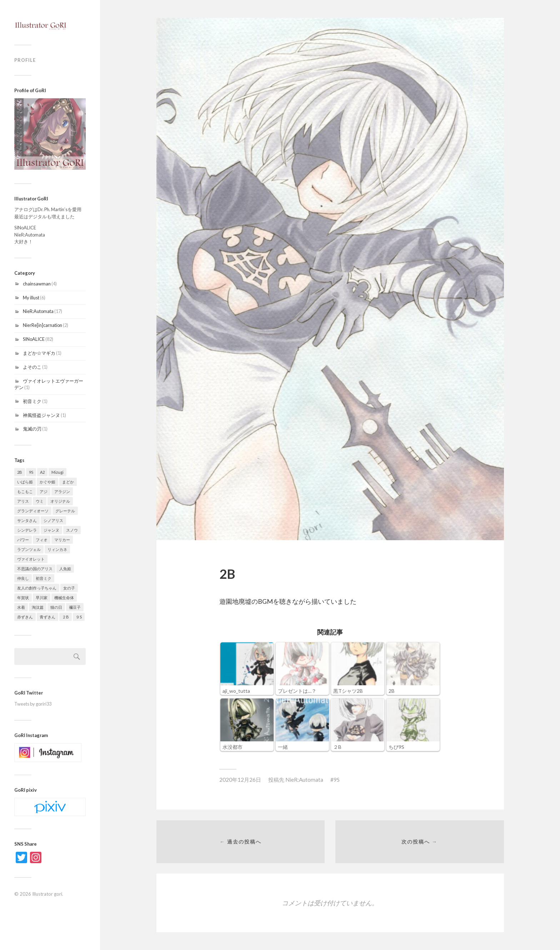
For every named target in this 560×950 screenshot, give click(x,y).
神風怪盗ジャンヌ (41, 415)
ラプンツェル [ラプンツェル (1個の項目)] (29, 549)
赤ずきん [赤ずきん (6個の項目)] (25, 617)
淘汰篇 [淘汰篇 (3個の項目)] (38, 607)
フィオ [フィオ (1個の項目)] (42, 540)
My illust (31, 298)
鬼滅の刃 (32, 429)
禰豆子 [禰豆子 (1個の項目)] (75, 607)
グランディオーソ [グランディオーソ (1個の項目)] (33, 511)
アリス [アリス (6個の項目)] (23, 501)
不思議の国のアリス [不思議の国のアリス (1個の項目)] (35, 569)
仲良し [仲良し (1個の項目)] (23, 578)
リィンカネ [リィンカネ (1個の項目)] (57, 549)
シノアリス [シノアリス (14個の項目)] (53, 520)
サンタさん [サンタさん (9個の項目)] (27, 520)
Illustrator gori (47, 894)
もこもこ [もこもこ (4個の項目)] (25, 491)
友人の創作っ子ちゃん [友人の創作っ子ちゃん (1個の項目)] (37, 588)
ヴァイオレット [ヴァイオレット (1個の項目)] (31, 559)
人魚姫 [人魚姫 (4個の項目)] (65, 569)
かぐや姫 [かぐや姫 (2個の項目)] (47, 482)
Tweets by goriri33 (33, 704)
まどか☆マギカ (39, 353)
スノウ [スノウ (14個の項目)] (72, 530)
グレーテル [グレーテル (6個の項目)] (65, 511)
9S (337, 780)
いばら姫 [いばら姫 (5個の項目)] (25, 482)
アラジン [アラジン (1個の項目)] (62, 491)
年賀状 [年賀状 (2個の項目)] (23, 598)
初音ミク (32, 401)
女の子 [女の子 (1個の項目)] (69, 588)
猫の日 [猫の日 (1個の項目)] (56, 607)
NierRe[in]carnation (42, 325)
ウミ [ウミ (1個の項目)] (40, 501)
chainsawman (37, 284)
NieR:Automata (38, 311)
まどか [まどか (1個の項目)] (68, 482)
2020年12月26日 (240, 780)
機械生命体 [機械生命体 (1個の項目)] (64, 598)
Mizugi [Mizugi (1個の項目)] (57, 472)
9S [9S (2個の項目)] (31, 472)
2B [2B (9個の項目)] (20, 472)
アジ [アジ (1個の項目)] (44, 491)
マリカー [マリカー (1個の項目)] (62, 540)
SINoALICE (34, 339)
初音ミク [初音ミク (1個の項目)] (44, 578)
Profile (25, 60)
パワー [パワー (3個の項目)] (23, 540)
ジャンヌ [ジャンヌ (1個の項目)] (51, 530)
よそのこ (32, 367)
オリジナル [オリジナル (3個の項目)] (60, 501)
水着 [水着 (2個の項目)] (21, 607)
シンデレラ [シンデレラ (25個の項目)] (27, 530)
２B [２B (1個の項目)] (66, 617)
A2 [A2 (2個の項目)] (42, 472)
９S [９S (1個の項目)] (79, 617)
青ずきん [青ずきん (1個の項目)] (47, 617)
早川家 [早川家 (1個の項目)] (42, 598)
